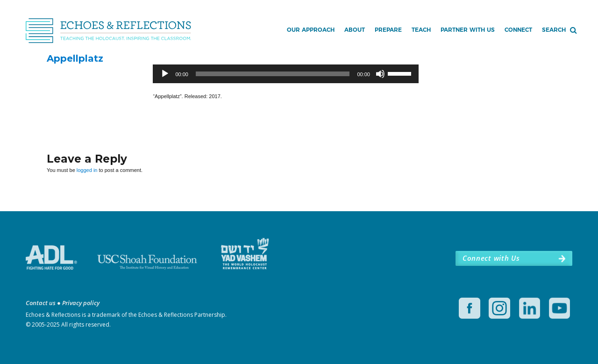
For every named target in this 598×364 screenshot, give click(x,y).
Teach (421, 30)
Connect (518, 30)
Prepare (388, 30)
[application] (286, 74)
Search (554, 30)
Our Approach (311, 30)
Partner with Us (468, 30)
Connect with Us (491, 258)
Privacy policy (81, 303)
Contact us (41, 303)
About (355, 30)
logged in (87, 170)
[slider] (273, 74)
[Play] (165, 74)
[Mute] (380, 74)
